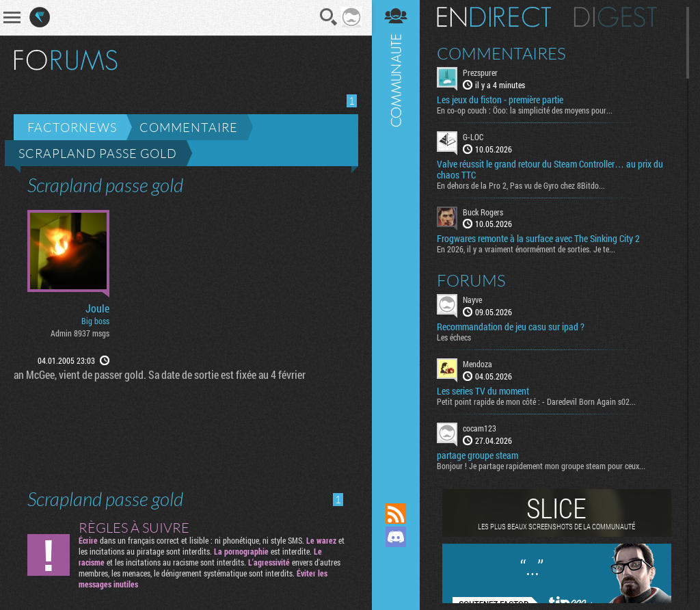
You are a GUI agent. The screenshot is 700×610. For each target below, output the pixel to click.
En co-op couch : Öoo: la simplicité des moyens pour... (525, 110)
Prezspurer (480, 72)
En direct (494, 17)
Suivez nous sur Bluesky (396, 583)
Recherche (329, 17)
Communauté (396, 238)
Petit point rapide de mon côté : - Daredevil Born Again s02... (536, 401)
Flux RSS (396, 514)
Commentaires (501, 53)
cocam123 (480, 428)
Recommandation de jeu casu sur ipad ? (511, 327)
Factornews (72, 127)
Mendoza (477, 364)
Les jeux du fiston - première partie (500, 100)
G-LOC (473, 137)
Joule (97, 308)
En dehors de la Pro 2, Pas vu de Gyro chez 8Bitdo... (521, 185)
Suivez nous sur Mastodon (396, 560)
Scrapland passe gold (98, 153)
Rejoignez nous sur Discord (396, 537)
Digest (616, 17)
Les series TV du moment (483, 391)
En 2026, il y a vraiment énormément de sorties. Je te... (526, 249)
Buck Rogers (483, 212)
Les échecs (454, 337)
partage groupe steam (477, 455)
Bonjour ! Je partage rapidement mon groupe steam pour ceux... (541, 466)
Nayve (472, 300)
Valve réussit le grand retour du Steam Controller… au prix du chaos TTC (550, 170)
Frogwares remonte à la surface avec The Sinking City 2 (538, 239)
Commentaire (189, 127)
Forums (471, 280)
